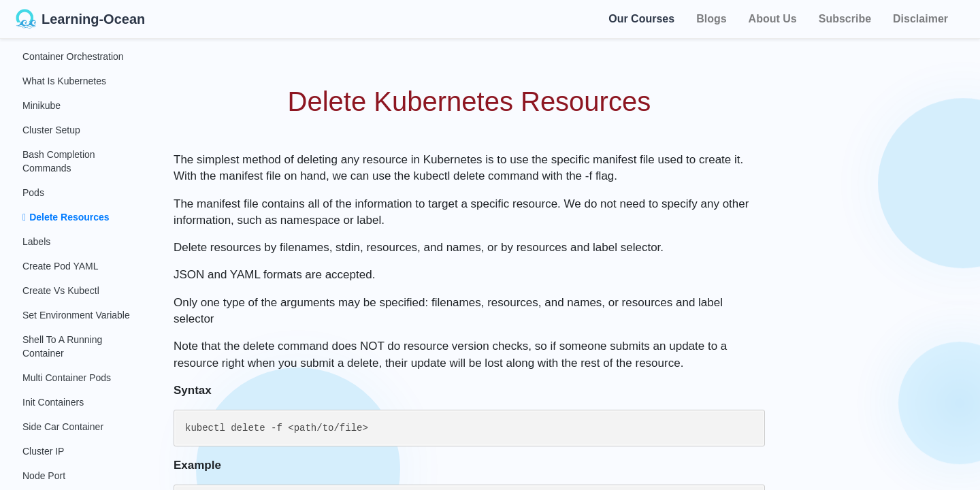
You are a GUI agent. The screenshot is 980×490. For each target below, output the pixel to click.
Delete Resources (66, 217)
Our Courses (641, 17)
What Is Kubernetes (64, 81)
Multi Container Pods (67, 378)
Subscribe (845, 19)
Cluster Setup (51, 130)
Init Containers (53, 402)
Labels (36, 242)
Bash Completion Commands (59, 161)
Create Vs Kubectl (61, 291)
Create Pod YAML (61, 266)
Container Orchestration (73, 56)
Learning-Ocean (80, 19)
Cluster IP (43, 451)
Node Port (44, 476)
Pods (33, 193)
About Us (773, 19)
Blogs (711, 19)
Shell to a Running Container (62, 346)
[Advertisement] (886, 245)
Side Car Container (63, 427)
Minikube (42, 105)
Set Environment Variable (76, 315)
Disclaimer (920, 19)
